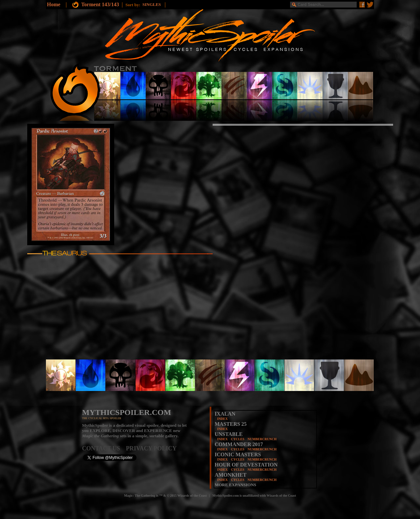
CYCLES (238, 439)
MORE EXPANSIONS (235, 485)
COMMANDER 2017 (239, 444)
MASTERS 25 (231, 424)
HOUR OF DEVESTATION (246, 465)
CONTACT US (104, 448)
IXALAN (225, 414)
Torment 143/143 (100, 4)
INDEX (222, 419)
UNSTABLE (229, 434)
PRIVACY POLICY (151, 448)
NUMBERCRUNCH (262, 439)
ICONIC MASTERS (238, 454)
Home (54, 4)
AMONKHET (231, 475)
